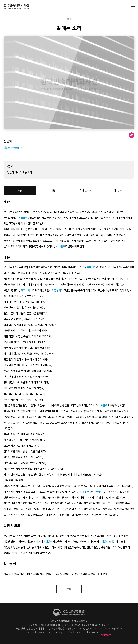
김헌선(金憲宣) (11, 148)
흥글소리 (23, 218)
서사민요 (60, 247)
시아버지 (98, 492)
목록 (69, 589)
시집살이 (56, 290)
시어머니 (86, 492)
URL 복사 (132, 135)
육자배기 (25, 290)
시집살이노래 (106, 542)
